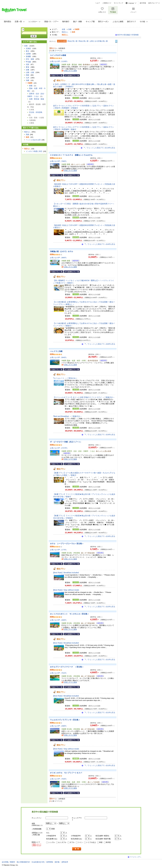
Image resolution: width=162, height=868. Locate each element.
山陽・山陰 (30, 72)
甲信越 (28, 62)
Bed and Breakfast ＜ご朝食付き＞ (67, 416)
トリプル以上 (91, 842)
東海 (27, 67)
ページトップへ (135, 857)
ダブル (72, 842)
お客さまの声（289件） (59, 620)
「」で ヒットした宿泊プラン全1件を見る (99, 660)
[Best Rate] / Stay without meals (66, 590)
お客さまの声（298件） (59, 726)
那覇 (31, 86)
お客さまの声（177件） (59, 550)
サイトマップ (118, 3)
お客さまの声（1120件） (59, 61)
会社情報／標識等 (8, 862)
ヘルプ (97, 3)
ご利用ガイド (107, 3)
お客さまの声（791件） (59, 673)
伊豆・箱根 (30, 59)
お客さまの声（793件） (59, 779)
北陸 (27, 64)
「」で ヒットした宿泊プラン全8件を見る (99, 344)
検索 (77, 849)
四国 (27, 75)
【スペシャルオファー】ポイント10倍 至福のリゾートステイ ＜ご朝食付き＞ (84, 397)
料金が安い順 (73, 41)
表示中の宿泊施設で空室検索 (128, 35)
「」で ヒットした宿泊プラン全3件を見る (99, 435)
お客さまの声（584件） (59, 357)
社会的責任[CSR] (38, 862)
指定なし (65, 32)
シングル (52, 842)
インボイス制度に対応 (34, 151)
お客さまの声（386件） (59, 258)
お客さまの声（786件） (59, 161)
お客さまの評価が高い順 (99, 41)
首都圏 (28, 56)
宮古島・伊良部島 (36, 112)
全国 (63, 29)
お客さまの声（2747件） (59, 448)
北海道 (28, 48)
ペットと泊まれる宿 (33, 140)
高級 (27, 134)
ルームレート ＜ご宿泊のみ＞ (65, 378)
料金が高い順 (84, 41)
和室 (101, 842)
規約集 (57, 862)
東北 (27, 51)
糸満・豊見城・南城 (37, 99)
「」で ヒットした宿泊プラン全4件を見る (99, 244)
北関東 (28, 54)
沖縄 (70, 29)
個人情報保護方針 (23, 862)
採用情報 (50, 862)
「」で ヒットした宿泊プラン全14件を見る (99, 148)
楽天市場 (143, 3)
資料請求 (65, 862)
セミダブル (62, 842)
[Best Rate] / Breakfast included (66, 573)
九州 (27, 78)
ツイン (80, 842)
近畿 (27, 70)
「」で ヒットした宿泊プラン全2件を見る (99, 607)
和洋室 (108, 842)
